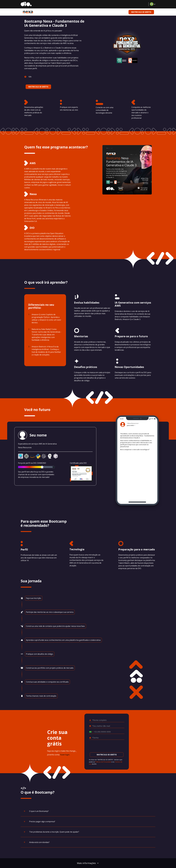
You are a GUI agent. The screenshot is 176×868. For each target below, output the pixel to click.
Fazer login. (65, 755)
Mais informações (88, 863)
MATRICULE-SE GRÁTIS (141, 12)
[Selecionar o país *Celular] (90, 732)
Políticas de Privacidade (103, 762)
